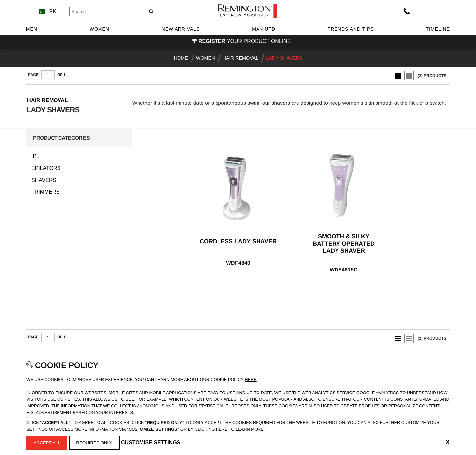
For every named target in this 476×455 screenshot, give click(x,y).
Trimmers (45, 192)
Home (181, 58)
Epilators (46, 168)
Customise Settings (151, 443)
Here (251, 379)
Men (32, 29)
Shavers (44, 180)
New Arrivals (181, 29)
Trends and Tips (351, 29)
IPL (35, 156)
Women (99, 29)
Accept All (47, 443)
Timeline (438, 29)
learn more (250, 429)
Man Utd (264, 29)
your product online (244, 41)
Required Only (94, 443)
